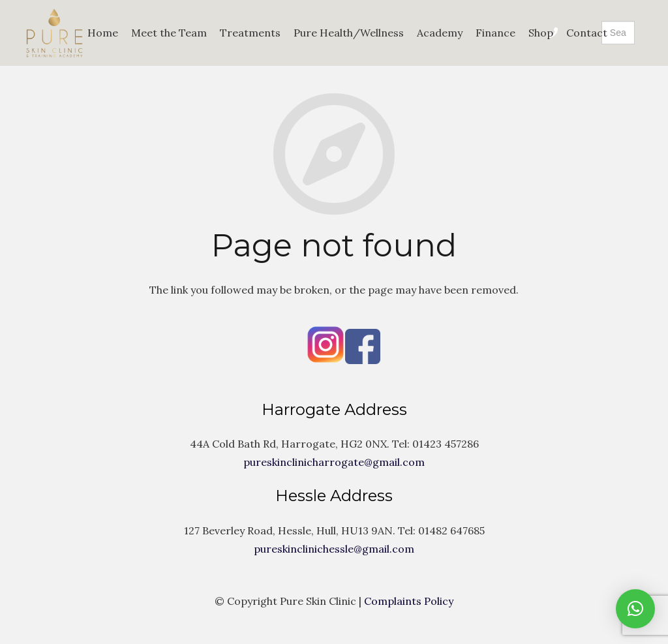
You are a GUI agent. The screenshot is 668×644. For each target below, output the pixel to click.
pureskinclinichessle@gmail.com (334, 549)
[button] (635, 609)
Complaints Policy (409, 601)
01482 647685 (451, 530)
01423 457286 (446, 444)
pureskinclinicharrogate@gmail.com (334, 462)
